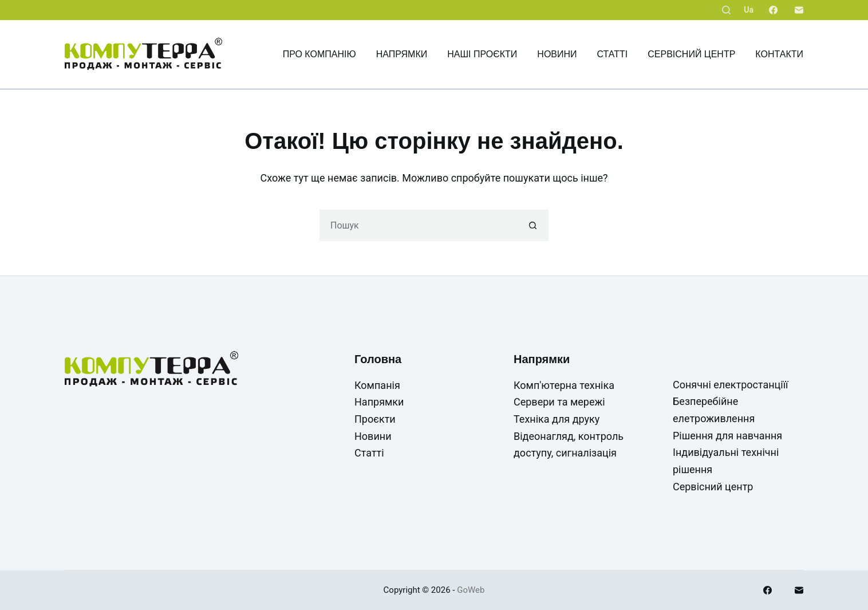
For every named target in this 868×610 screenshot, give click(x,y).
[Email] (799, 10)
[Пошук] (726, 10)
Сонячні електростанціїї (731, 385)
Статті (613, 54)
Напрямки (402, 54)
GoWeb (471, 590)
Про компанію (319, 54)
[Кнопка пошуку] (533, 225)
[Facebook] (773, 10)
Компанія (377, 385)
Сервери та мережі (559, 402)
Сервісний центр (691, 54)
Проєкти (375, 419)
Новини (557, 54)
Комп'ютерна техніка (564, 385)
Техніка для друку (557, 419)
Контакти (779, 54)
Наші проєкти (482, 54)
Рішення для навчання (727, 436)
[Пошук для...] (418, 225)
